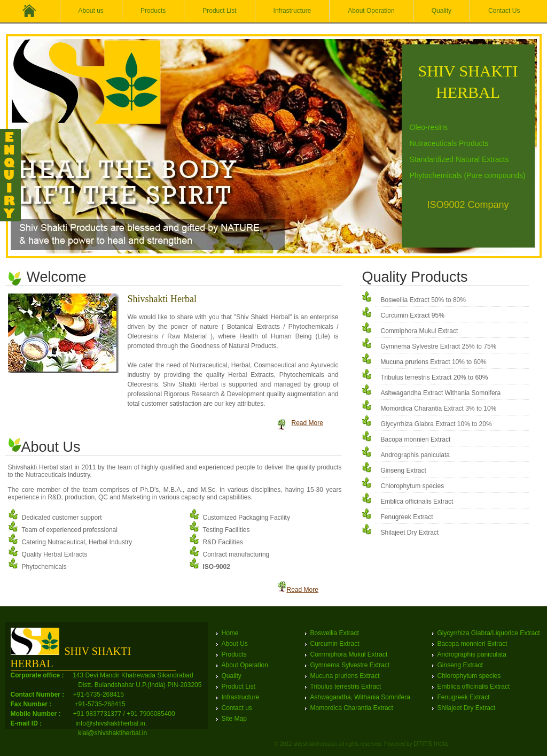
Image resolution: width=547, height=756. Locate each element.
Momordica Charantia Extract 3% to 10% (439, 408)
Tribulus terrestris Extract (346, 686)
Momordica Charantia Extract (352, 708)
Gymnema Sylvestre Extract (350, 665)
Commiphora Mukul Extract (420, 331)
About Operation (371, 11)
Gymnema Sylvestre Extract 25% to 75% (439, 346)
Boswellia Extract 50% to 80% (423, 300)
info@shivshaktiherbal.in (111, 723)
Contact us (237, 708)
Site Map (234, 719)
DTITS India (431, 744)
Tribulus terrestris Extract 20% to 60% (435, 377)
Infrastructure (292, 11)
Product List (219, 11)
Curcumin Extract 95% (413, 315)
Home (230, 633)
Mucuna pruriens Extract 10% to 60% (434, 362)
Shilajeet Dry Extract (410, 533)
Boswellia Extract (335, 633)
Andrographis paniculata (415, 455)
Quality (441, 11)
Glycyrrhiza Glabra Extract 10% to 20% (436, 424)
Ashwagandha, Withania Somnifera (360, 697)
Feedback (11, 175)
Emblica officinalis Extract (417, 502)
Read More (307, 423)
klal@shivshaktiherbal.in (112, 733)
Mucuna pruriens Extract (345, 676)
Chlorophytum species (413, 486)
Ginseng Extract (404, 470)
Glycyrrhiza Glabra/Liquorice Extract (489, 633)
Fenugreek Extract (407, 517)
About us (91, 11)
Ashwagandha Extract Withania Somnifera (441, 393)
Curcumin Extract (335, 644)
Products (153, 11)
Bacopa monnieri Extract (416, 439)
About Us (235, 644)
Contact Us (504, 11)
